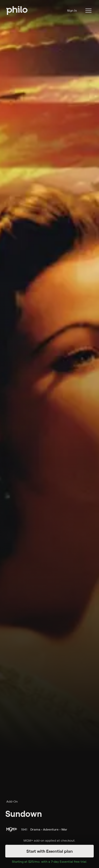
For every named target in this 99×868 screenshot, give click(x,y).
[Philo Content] (88, 11)
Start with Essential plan (49, 851)
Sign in (72, 10)
